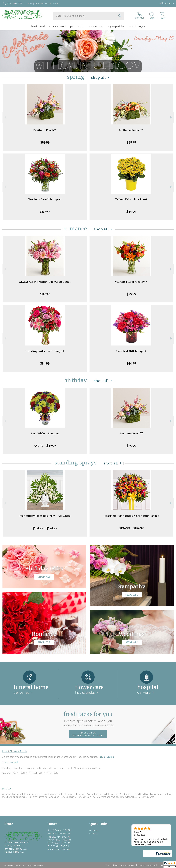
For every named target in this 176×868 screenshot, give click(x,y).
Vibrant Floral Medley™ (131, 282)
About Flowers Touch (14, 751)
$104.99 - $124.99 (45, 528)
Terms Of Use (112, 865)
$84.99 (45, 363)
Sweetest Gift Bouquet (131, 351)
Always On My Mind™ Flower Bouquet (45, 282)
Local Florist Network (148, 865)
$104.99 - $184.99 (131, 528)
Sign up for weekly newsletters (88, 734)
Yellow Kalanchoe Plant (131, 199)
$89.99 (45, 142)
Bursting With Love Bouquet (45, 351)
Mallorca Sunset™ (131, 130)
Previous (5, 117)
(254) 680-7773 (15, 3)
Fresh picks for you (88, 719)
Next (171, 117)
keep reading (107, 757)
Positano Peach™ (45, 130)
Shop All (99, 78)
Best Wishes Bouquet (45, 433)
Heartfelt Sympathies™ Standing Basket (131, 516)
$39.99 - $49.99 (45, 446)
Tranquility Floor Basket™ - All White (45, 516)
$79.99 (131, 294)
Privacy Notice (128, 865)
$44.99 (131, 212)
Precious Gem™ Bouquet (45, 199)
